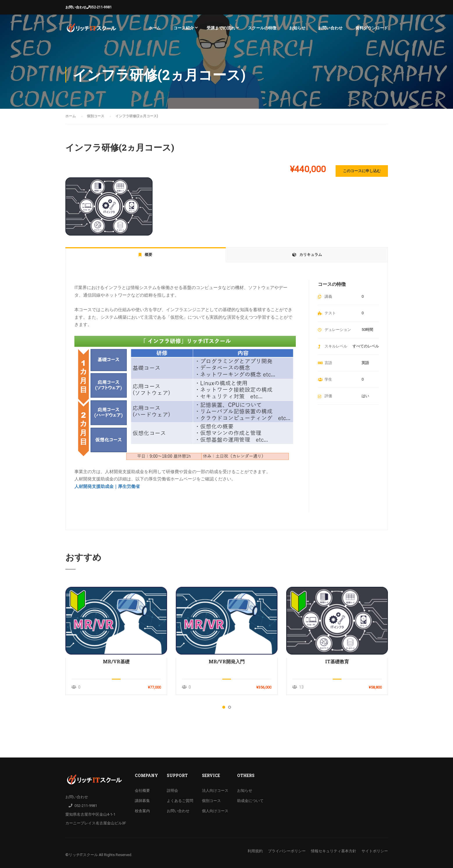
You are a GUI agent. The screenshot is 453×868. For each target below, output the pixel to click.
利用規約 (255, 851)
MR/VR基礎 (116, 661)
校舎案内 (142, 811)
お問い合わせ (76, 7)
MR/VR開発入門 (227, 661)
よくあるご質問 (180, 801)
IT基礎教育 (337, 661)
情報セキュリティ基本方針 (334, 851)
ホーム (155, 28)
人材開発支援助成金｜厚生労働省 (107, 486)
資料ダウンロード (372, 28)
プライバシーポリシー (287, 851)
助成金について (250, 801)
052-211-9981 (101, 7)
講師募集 (142, 801)
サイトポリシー (375, 851)
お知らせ (297, 28)
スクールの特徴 (262, 28)
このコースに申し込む (362, 171)
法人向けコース (215, 791)
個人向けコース (215, 811)
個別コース (211, 801)
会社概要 (142, 791)
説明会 (172, 791)
